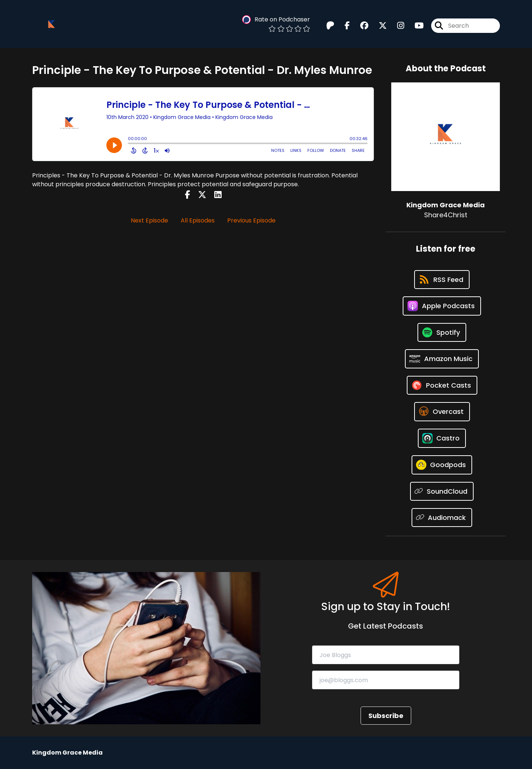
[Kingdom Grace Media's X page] (378, 26)
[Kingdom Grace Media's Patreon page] (330, 26)
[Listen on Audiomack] (442, 518)
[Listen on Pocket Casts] (442, 385)
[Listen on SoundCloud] (442, 491)
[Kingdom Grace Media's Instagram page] (396, 26)
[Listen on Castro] (442, 438)
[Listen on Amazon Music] (442, 359)
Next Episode (149, 220)
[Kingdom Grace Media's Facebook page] (343, 26)
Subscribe (386, 716)
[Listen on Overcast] (442, 412)
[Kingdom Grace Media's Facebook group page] (360, 26)
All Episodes (198, 220)
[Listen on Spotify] (442, 332)
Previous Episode (251, 220)
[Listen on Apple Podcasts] (442, 306)
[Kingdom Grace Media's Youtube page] (415, 26)
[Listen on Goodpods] (442, 465)
